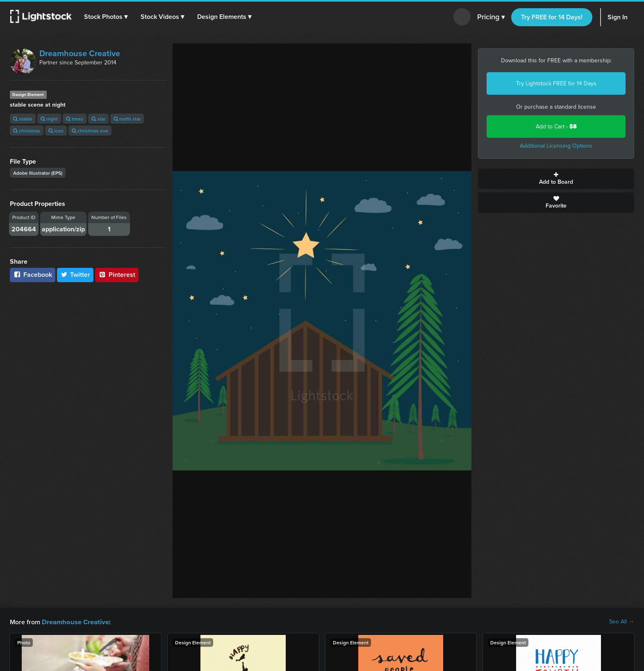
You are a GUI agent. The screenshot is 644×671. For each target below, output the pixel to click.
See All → (622, 622)
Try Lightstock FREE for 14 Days (556, 83)
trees (75, 119)
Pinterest (117, 275)
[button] (106, 17)
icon (56, 131)
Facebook (33, 275)
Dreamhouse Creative (80, 53)
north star (127, 119)
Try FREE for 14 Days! (552, 17)
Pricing (491, 17)
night (49, 119)
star (98, 119)
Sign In (618, 17)
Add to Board (556, 179)
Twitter (75, 275)
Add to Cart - (556, 127)
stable (23, 119)
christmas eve (90, 131)
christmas (27, 131)
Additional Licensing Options (556, 146)
